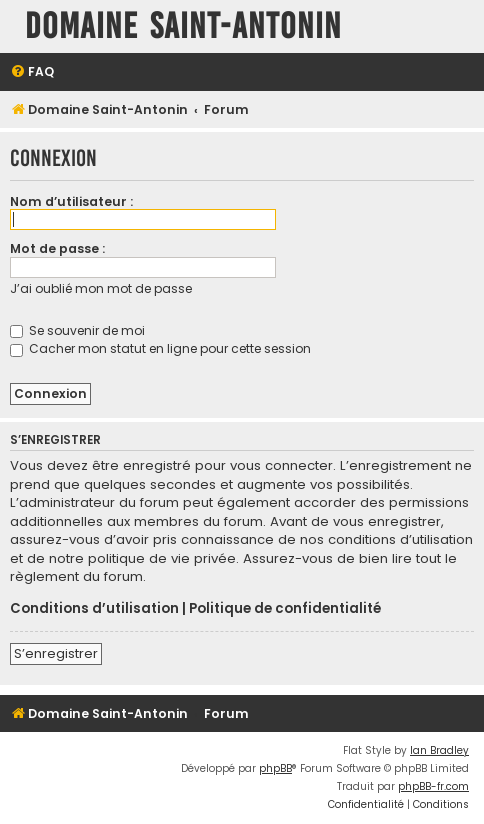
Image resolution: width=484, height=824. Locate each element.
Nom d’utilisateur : (71, 201)
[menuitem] (32, 72)
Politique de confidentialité (285, 609)
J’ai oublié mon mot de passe (101, 288)
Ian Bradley (439, 750)
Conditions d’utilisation (94, 609)
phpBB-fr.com (433, 786)
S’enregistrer (56, 653)
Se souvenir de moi (77, 330)
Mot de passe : (57, 248)
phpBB (275, 768)
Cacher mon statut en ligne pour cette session (160, 348)
